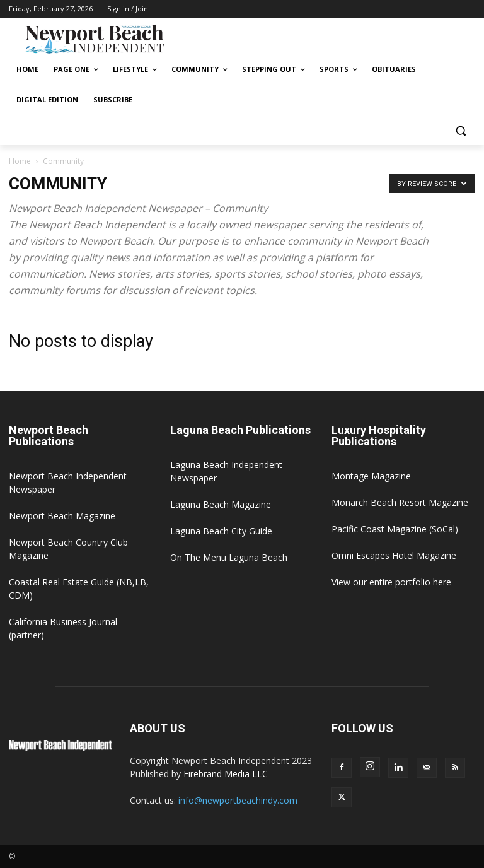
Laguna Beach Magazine (221, 504)
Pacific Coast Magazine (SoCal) (395, 529)
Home (20, 161)
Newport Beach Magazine (62, 516)
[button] (460, 130)
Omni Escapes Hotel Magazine (394, 555)
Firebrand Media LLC (226, 774)
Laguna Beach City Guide (221, 531)
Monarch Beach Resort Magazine (400, 502)
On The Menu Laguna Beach (229, 557)
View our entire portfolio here (391, 582)
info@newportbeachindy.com (238, 800)
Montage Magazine (371, 476)
